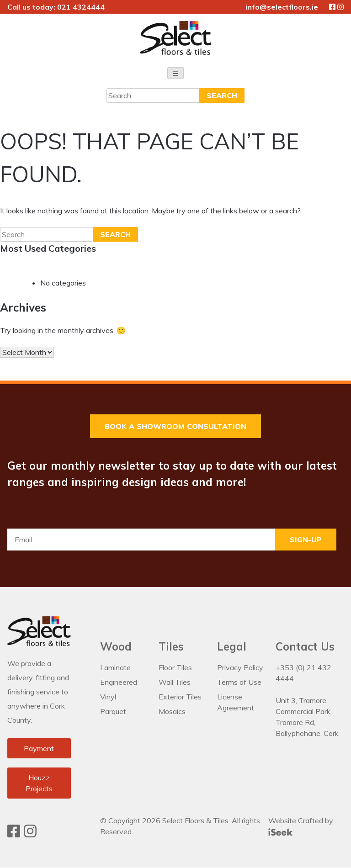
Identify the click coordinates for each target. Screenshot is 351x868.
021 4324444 (81, 7)
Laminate (115, 668)
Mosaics (172, 712)
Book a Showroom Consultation (175, 427)
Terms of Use (239, 683)
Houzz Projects (39, 783)
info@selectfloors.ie (282, 7)
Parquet (113, 712)
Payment (39, 749)
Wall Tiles (175, 683)
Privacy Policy (240, 668)
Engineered (119, 683)
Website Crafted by (301, 826)
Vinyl (108, 697)
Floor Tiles (175, 668)
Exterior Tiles (180, 697)
